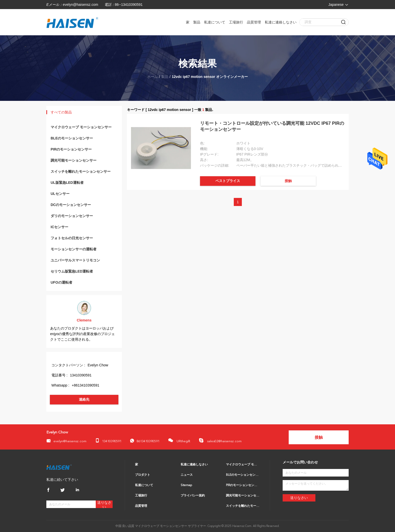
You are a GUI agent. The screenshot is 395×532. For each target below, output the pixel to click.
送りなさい (104, 504)
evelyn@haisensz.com (80, 5)
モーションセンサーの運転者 (74, 249)
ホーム (152, 77)
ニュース (187, 475)
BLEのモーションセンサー (72, 138)
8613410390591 (145, 441)
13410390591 (108, 441)
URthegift (179, 440)
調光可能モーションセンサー (74, 160)
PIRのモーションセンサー (71, 149)
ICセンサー (59, 227)
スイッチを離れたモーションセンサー (81, 171)
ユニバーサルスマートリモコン (75, 260)
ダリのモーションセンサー (72, 216)
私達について (215, 22)
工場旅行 (236, 22)
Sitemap (186, 485)
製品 (197, 22)
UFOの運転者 (61, 282)
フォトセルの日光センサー (72, 238)
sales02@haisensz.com (220, 440)
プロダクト (143, 475)
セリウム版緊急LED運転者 (72, 271)
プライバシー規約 (193, 496)
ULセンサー (60, 194)
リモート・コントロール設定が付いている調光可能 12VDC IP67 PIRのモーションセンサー (272, 126)
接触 (288, 181)
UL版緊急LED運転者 (67, 183)
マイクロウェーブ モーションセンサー (81, 127)
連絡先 (84, 400)
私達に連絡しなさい (281, 22)
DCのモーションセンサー (71, 205)
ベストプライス (228, 181)
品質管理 (254, 22)
